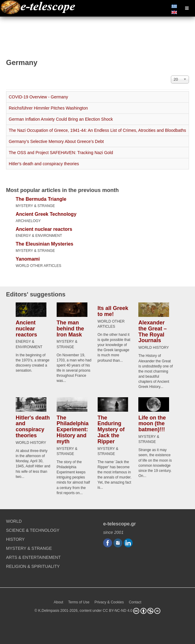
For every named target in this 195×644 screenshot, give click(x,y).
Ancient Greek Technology (46, 214)
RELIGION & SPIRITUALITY (33, 566)
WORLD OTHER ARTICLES (38, 266)
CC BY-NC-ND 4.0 (118, 611)
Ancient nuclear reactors (44, 229)
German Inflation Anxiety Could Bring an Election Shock (61, 119)
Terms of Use (79, 602)
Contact (135, 602)
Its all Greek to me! (113, 311)
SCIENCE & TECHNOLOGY (33, 530)
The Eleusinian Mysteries (44, 244)
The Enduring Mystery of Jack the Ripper (111, 429)
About (58, 602)
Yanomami (28, 259)
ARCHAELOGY (28, 221)
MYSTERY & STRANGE (35, 206)
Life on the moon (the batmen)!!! (152, 423)
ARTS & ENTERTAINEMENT (33, 557)
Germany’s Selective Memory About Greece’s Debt (56, 141)
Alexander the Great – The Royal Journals (153, 331)
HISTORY (15, 539)
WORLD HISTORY (154, 348)
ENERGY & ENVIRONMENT (39, 236)
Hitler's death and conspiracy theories (44, 164)
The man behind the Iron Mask (70, 329)
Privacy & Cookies (109, 602)
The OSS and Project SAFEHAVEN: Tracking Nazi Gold (61, 153)
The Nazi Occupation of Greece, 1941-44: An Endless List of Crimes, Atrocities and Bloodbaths (97, 130)
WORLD (14, 521)
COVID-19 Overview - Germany (38, 97)
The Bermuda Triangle (41, 199)
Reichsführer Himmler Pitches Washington (48, 108)
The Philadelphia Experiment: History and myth (73, 429)
